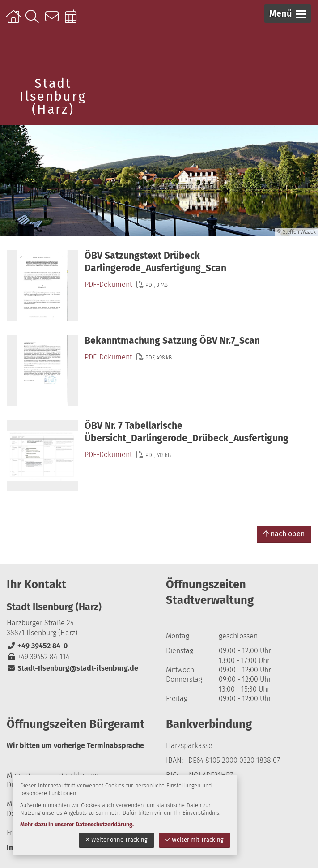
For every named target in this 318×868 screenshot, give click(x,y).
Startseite (15, 21)
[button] (288, 14)
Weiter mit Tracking (195, 840)
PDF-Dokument (108, 284)
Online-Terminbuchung (74, 21)
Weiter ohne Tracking (117, 840)
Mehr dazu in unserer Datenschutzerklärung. (77, 824)
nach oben (284, 534)
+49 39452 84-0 (37, 646)
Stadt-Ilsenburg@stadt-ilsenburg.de (72, 668)
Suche (34, 21)
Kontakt (54, 21)
